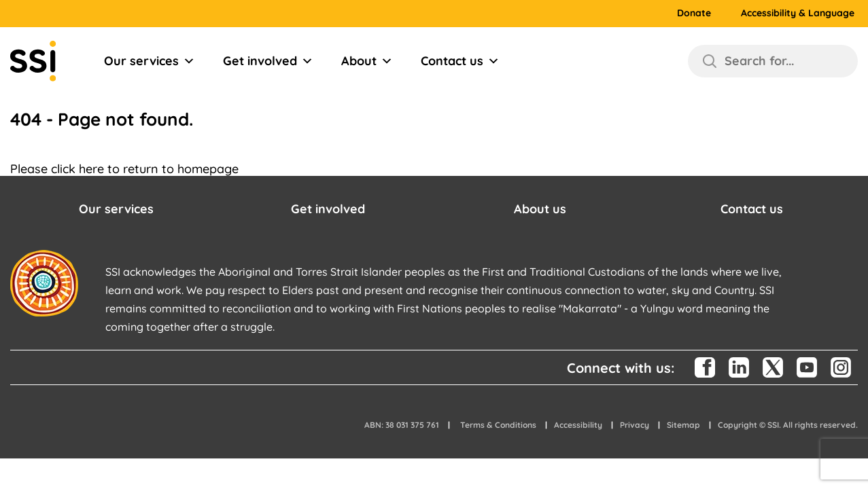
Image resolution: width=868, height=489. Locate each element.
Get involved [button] (328, 209)
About (367, 61)
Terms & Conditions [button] (498, 425)
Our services (150, 61)
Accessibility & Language (798, 13)
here (91, 169)
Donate (694, 13)
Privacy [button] (635, 425)
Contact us (460, 61)
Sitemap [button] (683, 425)
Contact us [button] (752, 209)
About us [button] (540, 209)
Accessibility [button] (578, 425)
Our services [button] (116, 209)
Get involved (268, 61)
